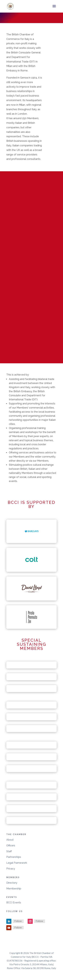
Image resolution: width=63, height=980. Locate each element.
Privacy (11, 869)
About (10, 840)
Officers (11, 846)
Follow (18, 921)
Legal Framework (17, 863)
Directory (12, 883)
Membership (14, 889)
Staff (9, 851)
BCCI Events (14, 903)
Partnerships (14, 857)
